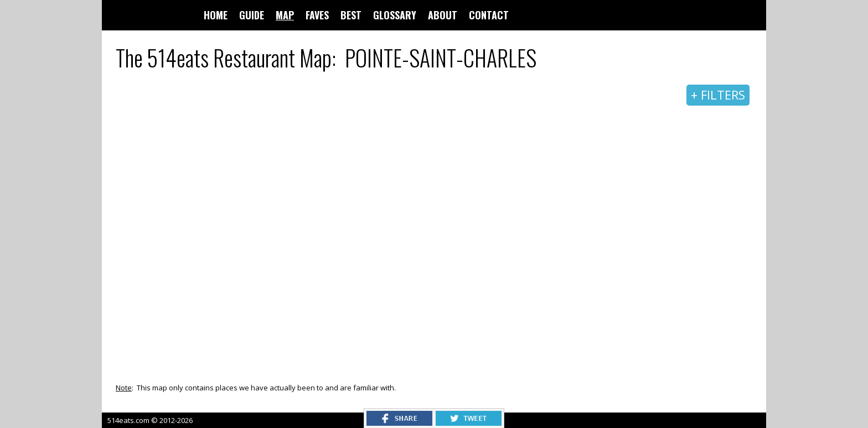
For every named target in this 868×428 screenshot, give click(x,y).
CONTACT (489, 15)
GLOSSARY (395, 15)
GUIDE (252, 15)
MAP (285, 15)
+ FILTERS (718, 95)
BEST (351, 15)
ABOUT (443, 15)
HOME (216, 15)
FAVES (317, 15)
